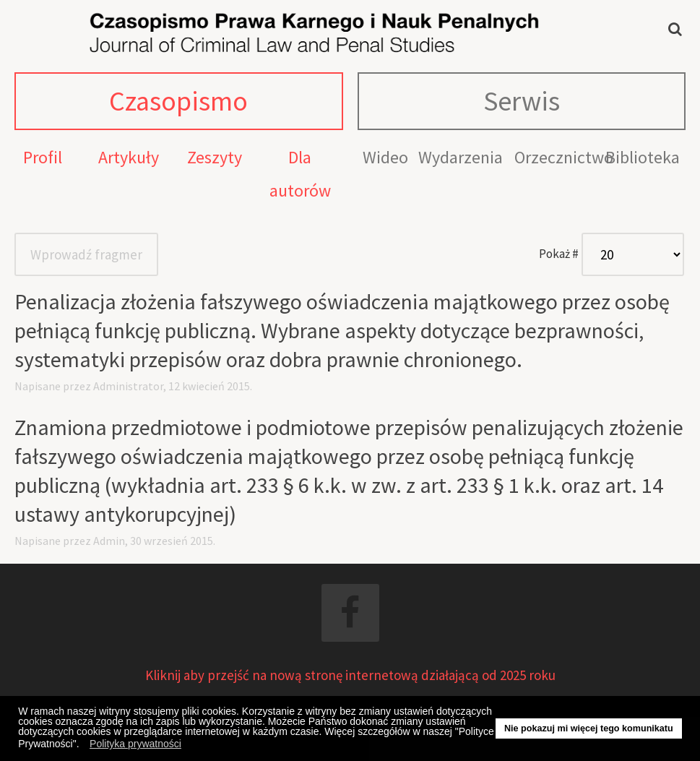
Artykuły (129, 157)
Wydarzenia (461, 157)
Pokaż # (559, 254)
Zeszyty (215, 157)
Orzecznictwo (564, 157)
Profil (43, 157)
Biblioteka (643, 157)
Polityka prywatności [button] (135, 744)
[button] (83, 746)
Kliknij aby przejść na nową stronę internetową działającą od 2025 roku (350, 675)
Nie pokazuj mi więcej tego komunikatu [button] (589, 728)
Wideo (385, 157)
